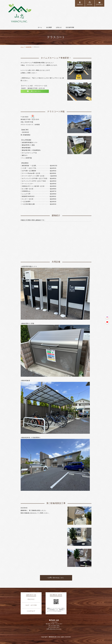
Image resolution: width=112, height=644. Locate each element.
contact (31, 611)
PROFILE (80, 3)
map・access (31, 605)
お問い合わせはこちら (56, 578)
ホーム (40, 27)
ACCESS (90, 3)
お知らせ (59, 27)
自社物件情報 (70, 27)
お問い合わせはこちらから (54, 629)
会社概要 (49, 27)
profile (31, 599)
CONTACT (99, 3)
